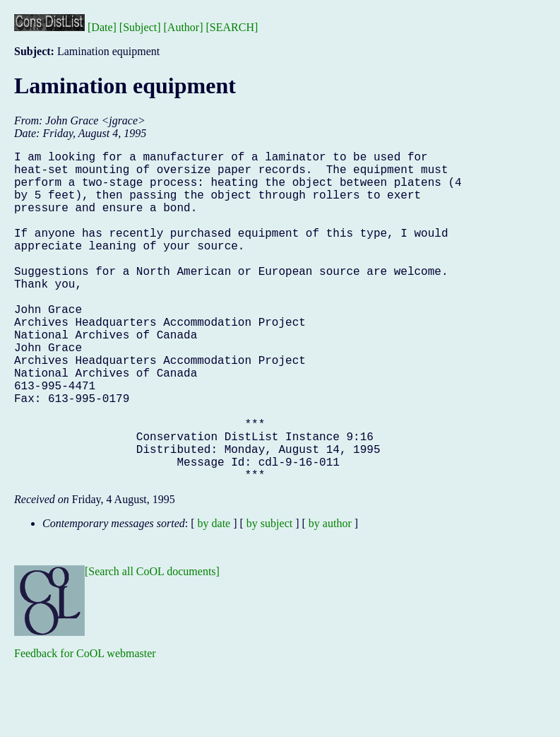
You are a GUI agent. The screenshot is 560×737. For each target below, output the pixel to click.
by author (330, 597)
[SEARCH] (232, 27)
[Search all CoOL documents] (152, 645)
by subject (269, 597)
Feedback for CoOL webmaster (85, 727)
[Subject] (140, 27)
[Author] (184, 27)
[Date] (102, 27)
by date (214, 597)
